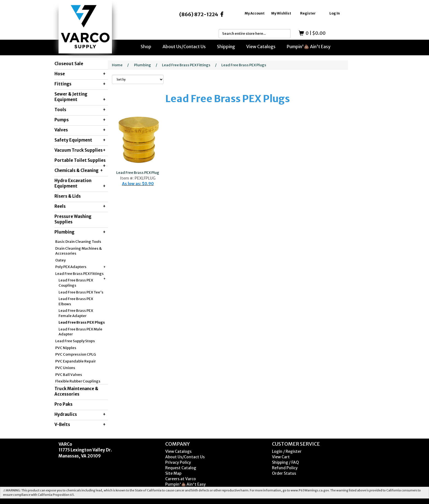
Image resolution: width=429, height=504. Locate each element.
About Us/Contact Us (184, 47)
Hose (80, 74)
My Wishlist (281, 13)
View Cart (281, 457)
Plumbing (80, 232)
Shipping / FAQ (285, 462)
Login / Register (287, 451)
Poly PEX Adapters (80, 267)
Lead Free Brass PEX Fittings (80, 274)
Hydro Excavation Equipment (80, 183)
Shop (146, 47)
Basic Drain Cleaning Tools (78, 242)
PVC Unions (65, 368)
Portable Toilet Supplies (80, 162)
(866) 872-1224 (199, 14)
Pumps (80, 120)
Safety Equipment (80, 140)
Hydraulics (80, 414)
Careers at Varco (181, 479)
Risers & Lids (68, 196)
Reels (80, 206)
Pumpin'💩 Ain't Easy (309, 47)
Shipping (226, 47)
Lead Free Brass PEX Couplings (76, 283)
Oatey (60, 260)
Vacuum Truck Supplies (80, 150)
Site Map (173, 473)
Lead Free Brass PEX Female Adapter (76, 313)
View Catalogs (261, 47)
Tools (80, 110)
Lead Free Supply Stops (75, 341)
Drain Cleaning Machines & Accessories (79, 251)
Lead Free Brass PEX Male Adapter (80, 332)
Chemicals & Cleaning (79, 171)
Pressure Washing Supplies (73, 219)
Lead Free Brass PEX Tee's (81, 292)
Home (117, 65)
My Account (255, 13)
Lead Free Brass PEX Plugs (82, 322)
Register (308, 13)
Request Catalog (181, 468)
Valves (80, 130)
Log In (335, 13)
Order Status (284, 473)
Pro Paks (63, 404)
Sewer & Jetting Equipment (80, 97)
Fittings (80, 84)
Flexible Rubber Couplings (78, 381)
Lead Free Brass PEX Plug (138, 173)
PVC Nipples (66, 348)
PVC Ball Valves (69, 375)
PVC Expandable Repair (76, 361)
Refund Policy (285, 468)
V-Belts (80, 425)
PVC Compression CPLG (76, 354)
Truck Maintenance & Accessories (76, 391)
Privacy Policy (178, 462)
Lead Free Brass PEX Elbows (76, 301)
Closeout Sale (69, 64)
